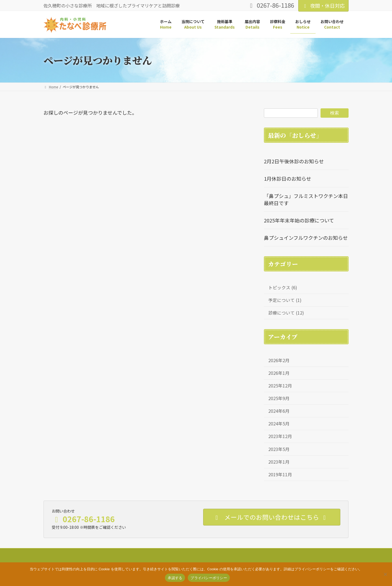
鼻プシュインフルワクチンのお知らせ (306, 238)
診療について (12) (286, 313)
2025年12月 (280, 386)
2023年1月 (279, 462)
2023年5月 (279, 449)
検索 (335, 113)
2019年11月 (280, 474)
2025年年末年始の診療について (299, 220)
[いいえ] (385, 574)
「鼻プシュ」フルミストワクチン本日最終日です (306, 199)
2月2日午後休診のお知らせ (294, 161)
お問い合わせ (133, 553)
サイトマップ (59, 553)
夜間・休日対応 (323, 5)
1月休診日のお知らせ (288, 178)
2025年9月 (279, 398)
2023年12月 (280, 436)
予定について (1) (285, 300)
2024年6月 (279, 411)
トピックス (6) (283, 288)
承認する (175, 578)
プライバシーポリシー (96, 553)
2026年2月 (279, 360)
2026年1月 (279, 373)
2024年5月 (279, 424)
